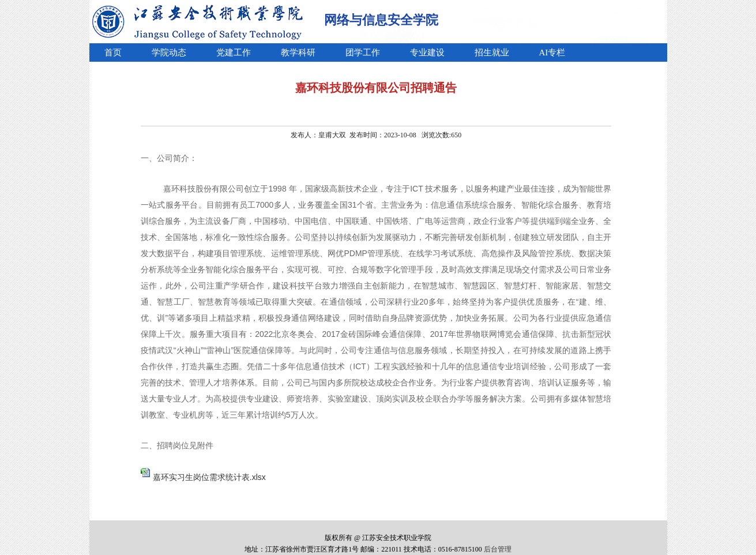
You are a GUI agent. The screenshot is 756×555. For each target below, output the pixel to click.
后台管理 (498, 549)
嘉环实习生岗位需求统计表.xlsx (209, 477)
